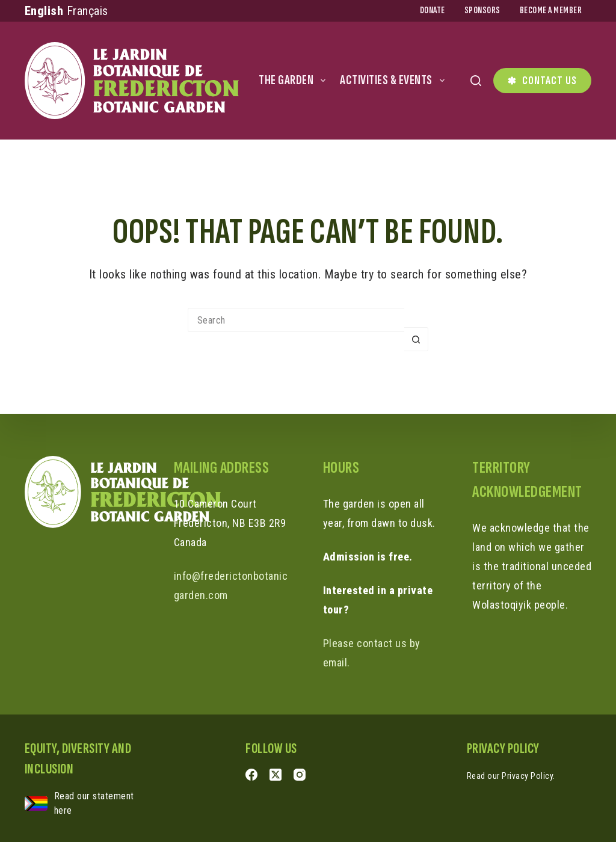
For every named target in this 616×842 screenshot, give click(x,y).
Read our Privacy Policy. (511, 776)
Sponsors (482, 11)
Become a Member (551, 11)
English (44, 11)
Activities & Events (395, 80)
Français (88, 11)
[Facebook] (251, 775)
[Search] (476, 81)
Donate (433, 11)
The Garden (294, 80)
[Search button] (416, 339)
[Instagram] (300, 775)
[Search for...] (296, 320)
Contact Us (542, 81)
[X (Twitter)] (276, 775)
